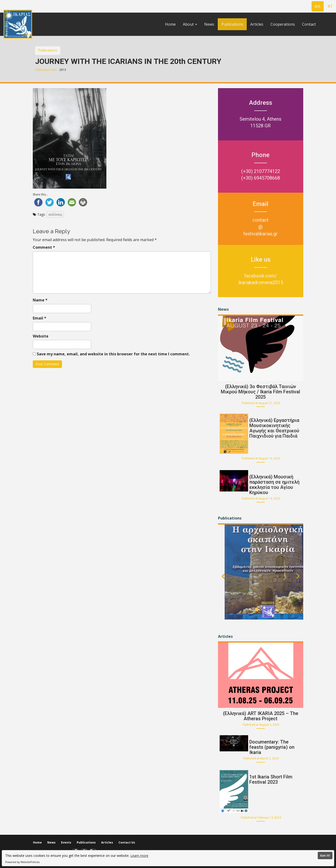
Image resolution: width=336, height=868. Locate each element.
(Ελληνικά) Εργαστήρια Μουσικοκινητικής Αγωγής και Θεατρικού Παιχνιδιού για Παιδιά (274, 428)
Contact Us (127, 842)
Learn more (139, 856)
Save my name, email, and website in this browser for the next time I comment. (113, 354)
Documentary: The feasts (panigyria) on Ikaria (272, 747)
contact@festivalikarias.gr (260, 227)
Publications (232, 24)
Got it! (325, 856)
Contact (309, 24)
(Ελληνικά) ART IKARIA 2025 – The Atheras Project (261, 716)
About (190, 24)
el (330, 6)
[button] (223, 581)
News (209, 24)
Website (41, 336)
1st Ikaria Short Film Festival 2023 (271, 779)
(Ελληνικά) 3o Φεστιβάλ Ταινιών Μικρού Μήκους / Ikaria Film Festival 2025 (260, 392)
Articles (257, 24)
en (318, 6)
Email (40, 318)
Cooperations (283, 24)
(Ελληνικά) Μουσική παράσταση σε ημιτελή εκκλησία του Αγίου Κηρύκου (274, 485)
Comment (44, 247)
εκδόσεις (55, 214)
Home (170, 24)
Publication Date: (46, 70)
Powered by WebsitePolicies (22, 862)
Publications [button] (48, 50)
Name (40, 300)
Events (66, 842)
